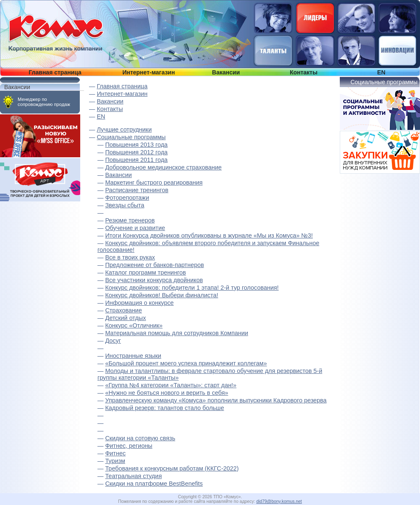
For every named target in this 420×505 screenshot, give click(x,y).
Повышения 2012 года (136, 152)
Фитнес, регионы (129, 446)
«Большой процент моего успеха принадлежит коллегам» (186, 363)
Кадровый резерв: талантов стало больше (164, 408)
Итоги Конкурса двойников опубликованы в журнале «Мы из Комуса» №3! (209, 235)
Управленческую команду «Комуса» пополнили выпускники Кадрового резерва (216, 400)
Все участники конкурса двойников (154, 280)
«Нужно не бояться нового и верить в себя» (167, 393)
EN (381, 72)
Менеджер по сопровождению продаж (44, 102)
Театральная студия (133, 476)
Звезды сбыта (125, 205)
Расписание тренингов (136, 190)
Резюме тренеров (130, 220)
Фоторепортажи (127, 198)
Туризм (115, 461)
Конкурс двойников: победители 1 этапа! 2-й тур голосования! (192, 288)
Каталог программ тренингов (145, 272)
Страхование (123, 310)
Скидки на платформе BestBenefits (154, 484)
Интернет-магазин (148, 72)
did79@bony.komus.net (279, 501)
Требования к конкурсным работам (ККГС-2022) (172, 468)
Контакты (304, 72)
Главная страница (55, 72)
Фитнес (115, 453)
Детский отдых (125, 318)
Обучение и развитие (135, 228)
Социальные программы (131, 137)
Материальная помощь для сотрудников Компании (176, 333)
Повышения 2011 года (136, 160)
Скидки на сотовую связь (140, 438)
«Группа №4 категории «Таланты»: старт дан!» (171, 385)
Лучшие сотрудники (124, 130)
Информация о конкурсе (139, 303)
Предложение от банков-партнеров (154, 265)
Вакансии (226, 72)
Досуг (113, 341)
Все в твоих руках (130, 257)
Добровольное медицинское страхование (163, 167)
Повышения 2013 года (136, 145)
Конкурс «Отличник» (134, 325)
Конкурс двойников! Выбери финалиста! (161, 295)
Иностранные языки (133, 356)
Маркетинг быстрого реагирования (154, 182)
